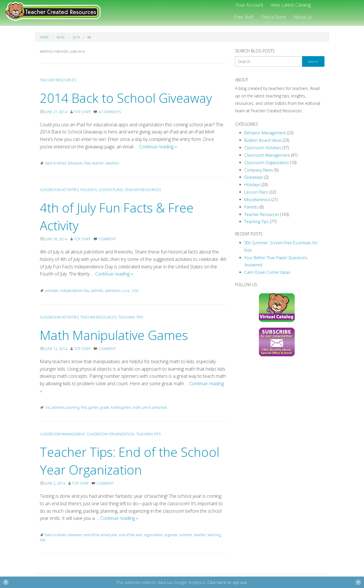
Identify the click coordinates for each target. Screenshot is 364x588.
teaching (214, 535)
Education (75, 163)
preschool (160, 407)
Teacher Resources (58, 80)
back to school (56, 163)
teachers (112, 163)
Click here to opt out (227, 582)
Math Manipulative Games (114, 335)
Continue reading (158, 147)
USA (135, 291)
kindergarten (121, 407)
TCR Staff (82, 112)
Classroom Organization (111, 434)
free (87, 163)
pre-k (146, 407)
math (137, 407)
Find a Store (274, 17)
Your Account (249, 5)
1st (48, 407)
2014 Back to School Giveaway (126, 98)
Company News (259, 170)
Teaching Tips (131, 317)
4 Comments (110, 112)
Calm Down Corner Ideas (267, 272)
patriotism (113, 291)
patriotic (97, 291)
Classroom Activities (59, 190)
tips (43, 540)
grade (105, 407)
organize (171, 535)
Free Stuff (244, 17)
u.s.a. (126, 291)
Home (44, 37)
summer (186, 535)
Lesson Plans (111, 190)
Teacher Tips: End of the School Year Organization (130, 461)
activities (52, 291)
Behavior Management (265, 133)
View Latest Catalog (291, 5)
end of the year (131, 535)
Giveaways (254, 177)
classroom (75, 535)
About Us (303, 17)
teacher (98, 163)
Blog (61, 37)
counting (73, 407)
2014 (76, 37)
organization (153, 535)
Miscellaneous (257, 199)
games (94, 407)
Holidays (88, 190)
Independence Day (75, 291)
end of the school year (101, 535)
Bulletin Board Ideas (263, 140)
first (84, 407)
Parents (251, 207)
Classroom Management (62, 434)
